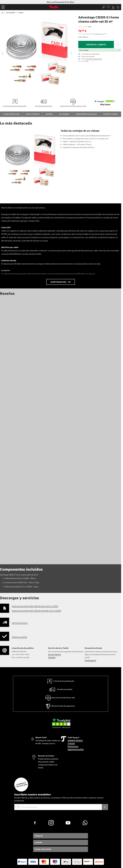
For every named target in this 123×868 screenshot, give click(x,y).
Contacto (52, 599)
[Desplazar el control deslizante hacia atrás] (2, 53)
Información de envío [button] (20, 565)
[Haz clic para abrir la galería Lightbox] (37, 52)
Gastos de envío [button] (99, 34)
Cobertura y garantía (19, 579)
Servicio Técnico (54, 597)
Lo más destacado (11, 114)
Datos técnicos (33, 114)
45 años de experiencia (94, 59)
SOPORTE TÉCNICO (75, 683)
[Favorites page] (108, 7)
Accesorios (64, 114)
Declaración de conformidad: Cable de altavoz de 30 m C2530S (35, 548)
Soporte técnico (111, 114)
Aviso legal (5, 847)
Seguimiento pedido (76, 692)
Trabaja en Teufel (105, 847)
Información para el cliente (19, 847)
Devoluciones (73, 689)
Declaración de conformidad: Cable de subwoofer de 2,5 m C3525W (36, 553)
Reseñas (49, 114)
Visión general (90, 602)
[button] (3, 7)
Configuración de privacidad (79, 847)
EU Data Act (94, 847)
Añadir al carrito (96, 44)
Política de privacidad (61, 847)
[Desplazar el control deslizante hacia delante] (72, 53)
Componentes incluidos (86, 114)
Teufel (87, 61)
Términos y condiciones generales (41, 847)
